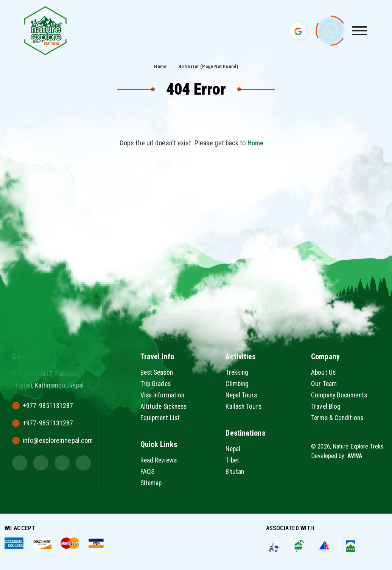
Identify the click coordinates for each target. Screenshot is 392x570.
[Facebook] (62, 463)
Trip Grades (156, 384)
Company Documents (340, 395)
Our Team (324, 384)
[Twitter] (20, 463)
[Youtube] (83, 463)
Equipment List (161, 418)
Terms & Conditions (338, 418)
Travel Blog (326, 406)
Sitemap (152, 483)
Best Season (158, 372)
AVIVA (355, 456)
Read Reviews (159, 460)
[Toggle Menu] (359, 31)
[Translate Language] (298, 31)
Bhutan (235, 471)
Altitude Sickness (165, 406)
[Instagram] (41, 463)
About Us (324, 372)
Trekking (237, 372)
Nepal (233, 449)
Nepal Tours (242, 395)
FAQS (148, 471)
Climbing (237, 384)
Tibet (233, 460)
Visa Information (163, 395)
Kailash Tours (244, 406)
